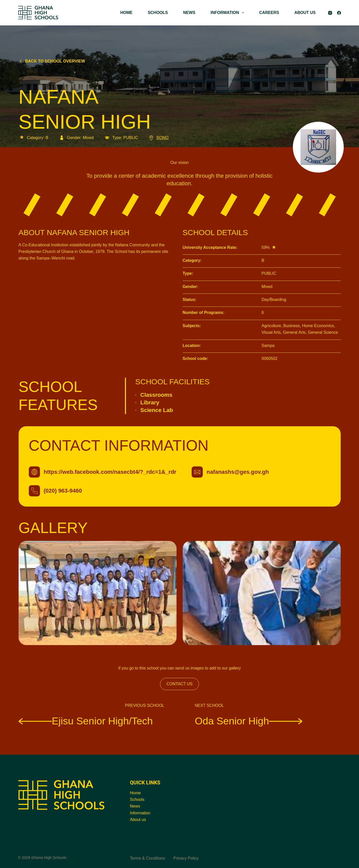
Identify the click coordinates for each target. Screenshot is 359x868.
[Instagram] (330, 13)
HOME (126, 13)
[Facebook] (339, 13)
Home (135, 793)
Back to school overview (52, 61)
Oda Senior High (249, 721)
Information (140, 813)
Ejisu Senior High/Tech (86, 721)
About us (138, 820)
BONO (158, 138)
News (135, 806)
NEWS (189, 13)
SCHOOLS (158, 13)
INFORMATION (228, 13)
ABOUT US (305, 13)
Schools (137, 800)
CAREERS (269, 13)
